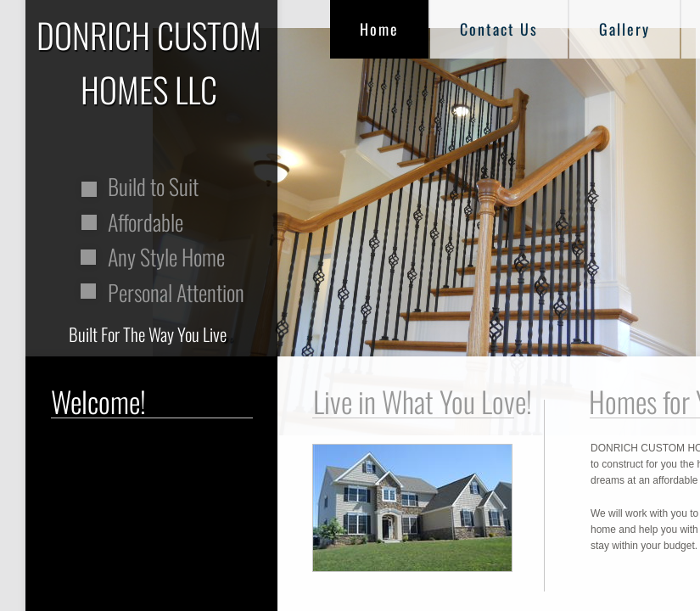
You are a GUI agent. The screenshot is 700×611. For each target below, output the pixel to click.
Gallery (624, 29)
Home (379, 29)
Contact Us (499, 29)
